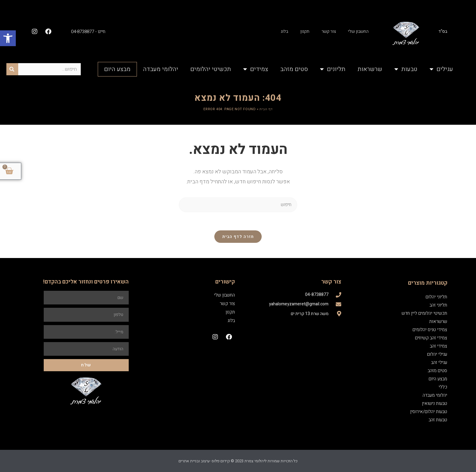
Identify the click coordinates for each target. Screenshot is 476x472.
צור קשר (329, 31)
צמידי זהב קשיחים (431, 338)
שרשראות (370, 69)
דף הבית (266, 109)
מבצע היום (117, 69)
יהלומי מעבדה (161, 69)
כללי (443, 387)
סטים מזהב (294, 69)
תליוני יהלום (436, 297)
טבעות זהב (438, 420)
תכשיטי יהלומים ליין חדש (424, 313)
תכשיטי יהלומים (211, 69)
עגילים (441, 69)
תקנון (305, 31)
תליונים (333, 69)
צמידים (256, 69)
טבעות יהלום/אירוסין (429, 412)
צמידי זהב (439, 346)
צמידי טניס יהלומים (430, 330)
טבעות (406, 69)
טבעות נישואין (435, 403)
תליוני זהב (438, 305)
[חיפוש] (12, 69)
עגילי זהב (439, 362)
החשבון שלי (358, 31)
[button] (8, 38)
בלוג (284, 31)
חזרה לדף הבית (238, 237)
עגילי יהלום (437, 354)
